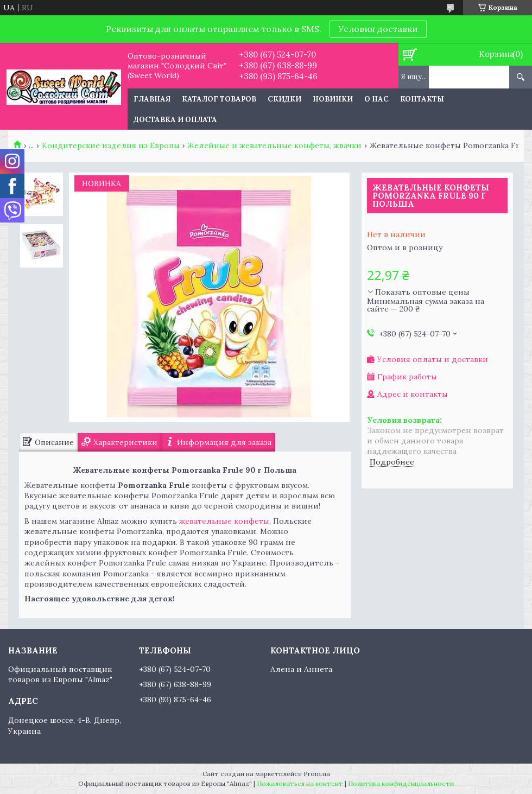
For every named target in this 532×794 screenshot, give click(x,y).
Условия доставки (378, 29)
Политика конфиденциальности (401, 783)
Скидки (284, 99)
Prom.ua (317, 774)
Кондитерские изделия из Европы (111, 145)
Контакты (422, 99)
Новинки (333, 99)
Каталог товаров (219, 99)
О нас (376, 99)
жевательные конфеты (224, 521)
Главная (152, 99)
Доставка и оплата (175, 120)
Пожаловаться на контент (300, 783)
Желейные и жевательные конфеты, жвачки (274, 145)
